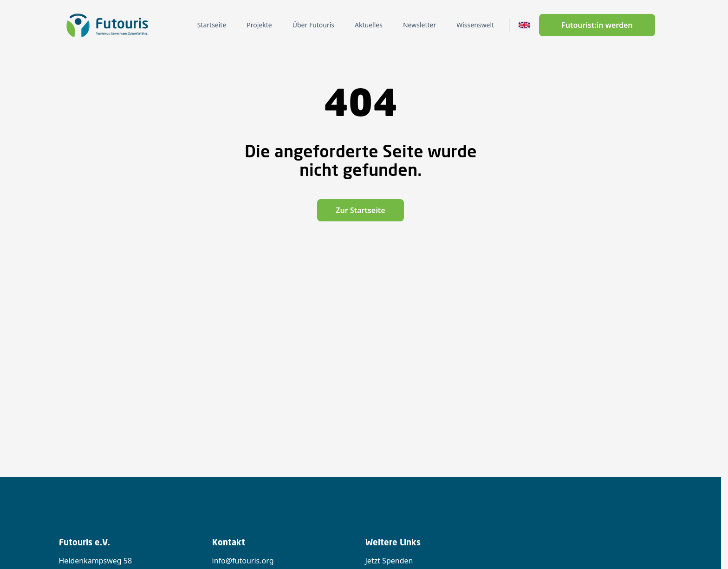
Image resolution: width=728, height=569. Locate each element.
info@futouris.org (243, 561)
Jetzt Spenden (389, 561)
